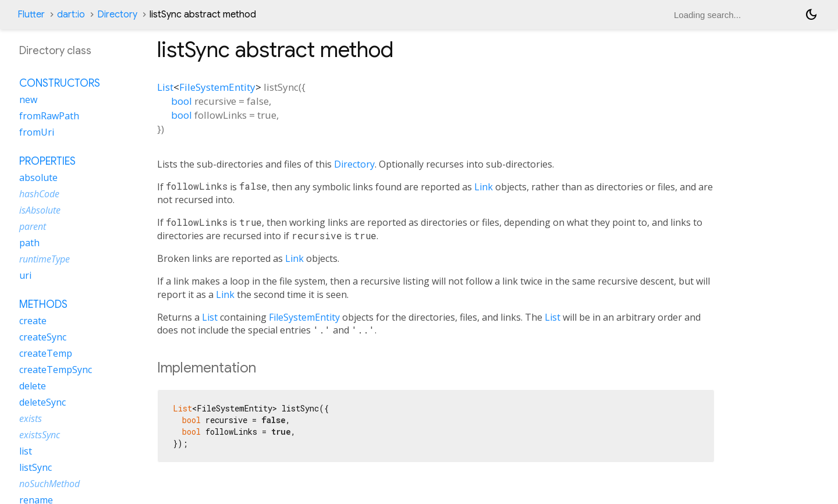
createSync (43, 337)
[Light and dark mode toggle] (811, 15)
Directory (117, 15)
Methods (43, 304)
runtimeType (45, 259)
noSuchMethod (49, 484)
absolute (38, 178)
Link (484, 187)
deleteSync (42, 402)
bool (182, 101)
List (165, 87)
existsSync (40, 435)
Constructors (60, 83)
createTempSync (56, 370)
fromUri (37, 132)
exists (31, 418)
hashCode (39, 194)
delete (33, 386)
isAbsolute (40, 210)
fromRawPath (49, 116)
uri (25, 275)
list (26, 451)
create (33, 321)
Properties (47, 161)
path (29, 243)
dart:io (71, 15)
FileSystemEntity (217, 87)
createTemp (46, 353)
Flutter (31, 15)
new (28, 100)
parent (33, 226)
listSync (35, 467)
